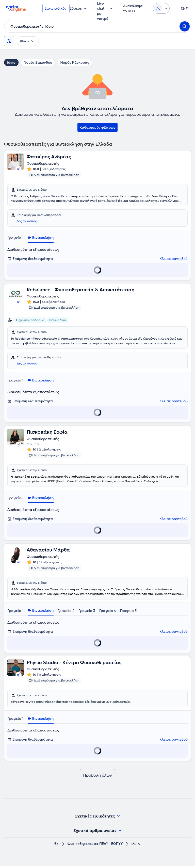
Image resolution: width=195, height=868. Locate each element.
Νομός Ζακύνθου (38, 62)
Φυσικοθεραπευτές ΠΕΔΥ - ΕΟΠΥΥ (95, 846)
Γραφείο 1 (15, 238)
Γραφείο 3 (87, 612)
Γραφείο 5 (128, 612)
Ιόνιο (11, 62)
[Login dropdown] (161, 8)
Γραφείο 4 (108, 612)
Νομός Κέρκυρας (75, 62)
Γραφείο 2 (66, 612)
